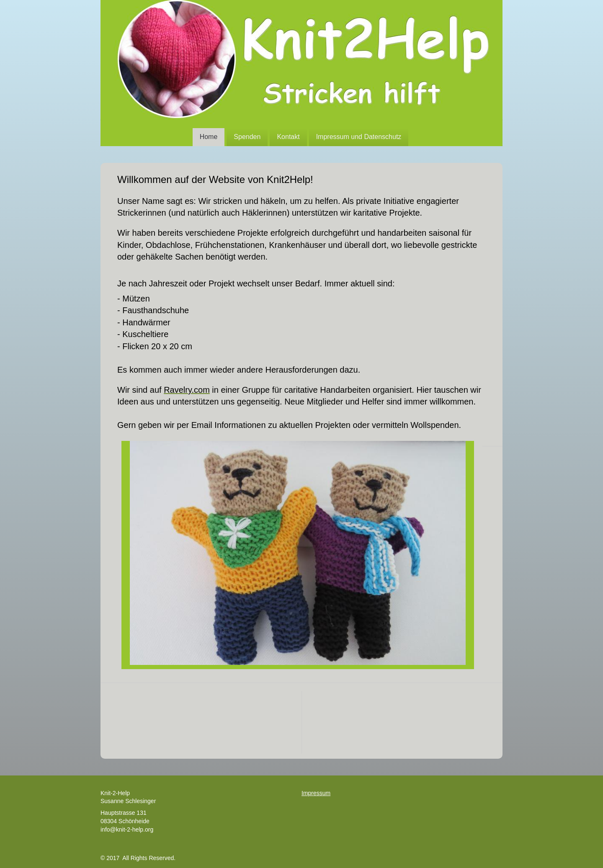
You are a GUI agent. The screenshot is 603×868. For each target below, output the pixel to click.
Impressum (316, 793)
